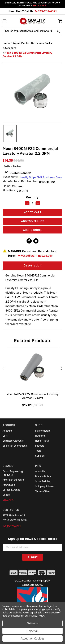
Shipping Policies (45, 487)
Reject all (32, 631)
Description (32, 266)
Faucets (40, 446)
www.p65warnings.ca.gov (35, 256)
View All (8, 500)
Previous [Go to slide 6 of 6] (3, 368)
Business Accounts (13, 441)
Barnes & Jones (11, 490)
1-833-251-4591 (46, 11)
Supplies (40, 456)
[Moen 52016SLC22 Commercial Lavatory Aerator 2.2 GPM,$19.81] (32, 369)
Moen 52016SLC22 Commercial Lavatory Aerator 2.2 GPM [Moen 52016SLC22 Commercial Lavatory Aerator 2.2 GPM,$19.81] (32, 396)
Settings (32, 623)
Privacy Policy (43, 477)
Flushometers (43, 431)
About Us (40, 472)
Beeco (6, 495)
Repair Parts (42, 441)
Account (7, 431)
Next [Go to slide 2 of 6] (62, 368)
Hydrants (40, 436)
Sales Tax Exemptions (15, 446)
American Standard (13, 480)
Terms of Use (42, 492)
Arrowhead (9, 485)
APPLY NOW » (39, 6)
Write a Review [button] (13, 167)
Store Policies (43, 482)
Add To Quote (32, 230)
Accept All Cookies (33, 638)
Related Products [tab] (33, 341)
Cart (5, 436)
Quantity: (33, 197)
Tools (38, 451)
